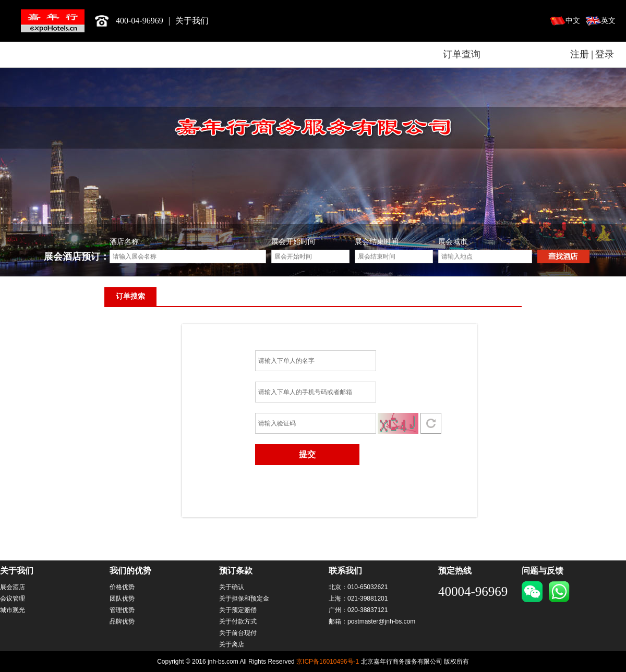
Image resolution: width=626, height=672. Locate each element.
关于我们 (192, 21)
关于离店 (232, 644)
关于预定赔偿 (238, 610)
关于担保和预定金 (244, 598)
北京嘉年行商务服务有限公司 (53, 21)
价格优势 (122, 587)
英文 (608, 21)
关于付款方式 (238, 621)
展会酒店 (13, 587)
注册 (580, 54)
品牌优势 (122, 621)
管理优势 (122, 610)
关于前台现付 (238, 633)
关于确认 (232, 587)
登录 (605, 54)
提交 (307, 454)
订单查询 (462, 54)
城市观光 (13, 610)
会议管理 (13, 598)
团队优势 (122, 598)
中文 (573, 21)
